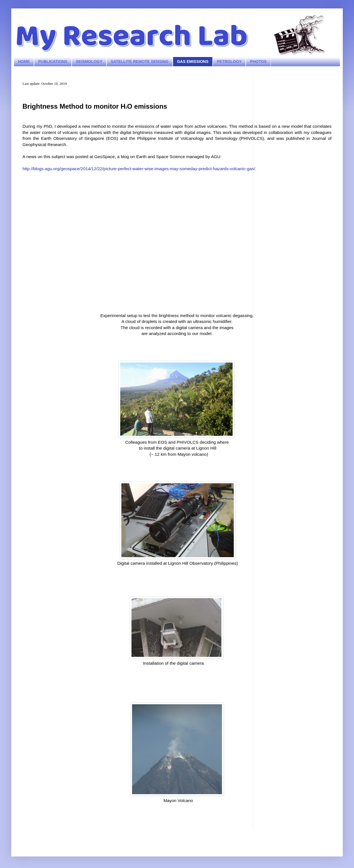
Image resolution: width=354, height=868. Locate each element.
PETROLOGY (229, 61)
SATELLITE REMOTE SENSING (140, 61)
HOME (24, 61)
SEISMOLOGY (89, 61)
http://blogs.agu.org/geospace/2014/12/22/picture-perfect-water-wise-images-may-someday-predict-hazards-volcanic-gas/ (139, 169)
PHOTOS (258, 61)
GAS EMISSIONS (193, 61)
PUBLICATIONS (53, 61)
